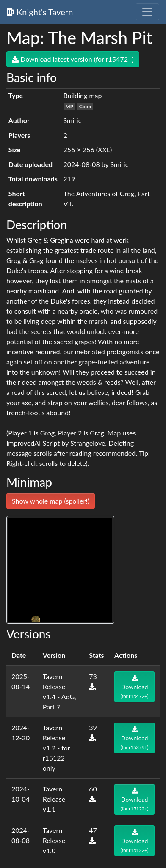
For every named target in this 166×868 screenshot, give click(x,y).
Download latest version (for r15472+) (73, 59)
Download (135, 687)
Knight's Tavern (40, 12)
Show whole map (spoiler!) (51, 501)
